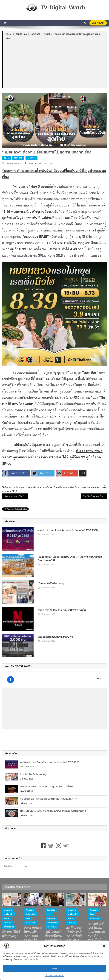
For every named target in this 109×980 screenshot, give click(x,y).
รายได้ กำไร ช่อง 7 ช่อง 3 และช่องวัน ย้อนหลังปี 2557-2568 (68, 530)
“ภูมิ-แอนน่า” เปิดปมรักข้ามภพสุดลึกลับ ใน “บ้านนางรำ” (53, 940)
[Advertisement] (55, 64)
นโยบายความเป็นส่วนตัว (54, 976)
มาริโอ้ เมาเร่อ (84, 487)
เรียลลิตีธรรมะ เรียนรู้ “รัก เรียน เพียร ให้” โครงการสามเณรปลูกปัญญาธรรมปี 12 (70, 558)
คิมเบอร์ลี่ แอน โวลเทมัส (39, 487)
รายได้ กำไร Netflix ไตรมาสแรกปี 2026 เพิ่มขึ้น (62, 610)
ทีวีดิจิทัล (73, 487)
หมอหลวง (96, 487)
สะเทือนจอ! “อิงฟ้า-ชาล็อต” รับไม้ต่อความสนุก (74, 934)
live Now (98, 23)
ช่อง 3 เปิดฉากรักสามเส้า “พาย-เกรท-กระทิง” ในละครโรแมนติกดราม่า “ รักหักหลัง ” (33, 940)
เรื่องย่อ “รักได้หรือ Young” (52, 583)
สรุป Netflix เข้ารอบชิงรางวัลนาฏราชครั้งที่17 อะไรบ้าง (47, 786)
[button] (104, 946)
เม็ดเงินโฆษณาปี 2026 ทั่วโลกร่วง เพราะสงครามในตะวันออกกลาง (53, 811)
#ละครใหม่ (8, 910)
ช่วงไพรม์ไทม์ (9, 914)
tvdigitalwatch (20, 487)
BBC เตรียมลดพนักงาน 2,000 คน (55, 637)
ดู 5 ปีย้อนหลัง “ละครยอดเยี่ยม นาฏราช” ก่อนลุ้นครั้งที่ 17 (48, 799)
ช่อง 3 (7, 158)
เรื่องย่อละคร (9, 927)
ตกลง (54, 968)
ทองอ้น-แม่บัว (62, 487)
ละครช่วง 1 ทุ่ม (52, 923)
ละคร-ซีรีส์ (18, 158)
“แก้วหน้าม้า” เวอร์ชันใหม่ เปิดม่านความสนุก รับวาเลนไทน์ (96, 932)
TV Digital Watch (35, 163)
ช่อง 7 (49, 914)
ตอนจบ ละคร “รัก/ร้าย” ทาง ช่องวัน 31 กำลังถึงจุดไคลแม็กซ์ (17, 496)
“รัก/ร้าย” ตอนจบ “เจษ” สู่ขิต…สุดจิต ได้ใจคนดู (95, 496)
